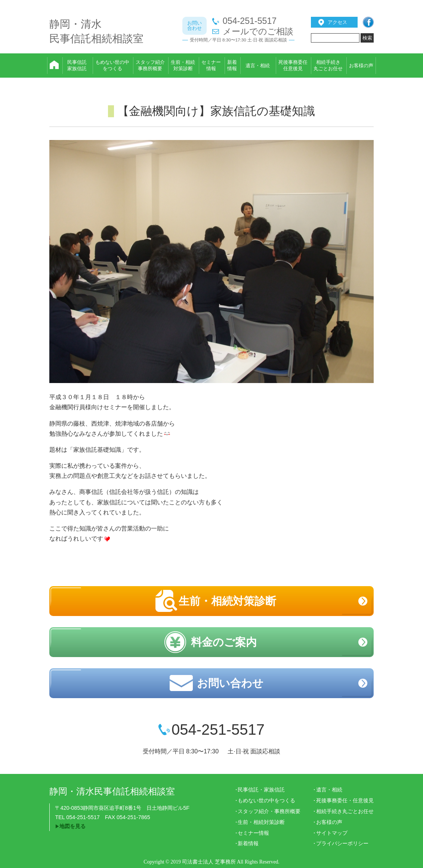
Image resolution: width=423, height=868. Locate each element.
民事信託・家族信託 (261, 790)
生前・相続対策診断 (227, 601)
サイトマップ (332, 833)
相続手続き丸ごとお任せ (345, 811)
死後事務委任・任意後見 (345, 800)
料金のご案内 (224, 642)
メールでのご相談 (258, 32)
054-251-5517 (250, 21)
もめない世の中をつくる (266, 800)
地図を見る (72, 826)
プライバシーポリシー (342, 843)
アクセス (337, 22)
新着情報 (248, 843)
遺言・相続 (329, 790)
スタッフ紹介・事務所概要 (269, 811)
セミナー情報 (253, 833)
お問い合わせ (230, 683)
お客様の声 (329, 822)
